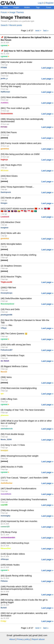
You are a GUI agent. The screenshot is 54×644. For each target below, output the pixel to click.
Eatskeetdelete (7, 114)
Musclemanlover (7, 304)
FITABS (4, 68)
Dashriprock (6, 192)
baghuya (4, 160)
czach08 (4, 505)
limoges (4, 203)
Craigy (3, 621)
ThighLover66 (6, 282)
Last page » (47, 68)
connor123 (5, 527)
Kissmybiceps (7, 293)
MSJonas (5, 170)
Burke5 (4, 608)
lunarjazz (4, 450)
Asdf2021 (5, 103)
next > (38, 30)
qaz (2, 394)
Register (50, 3)
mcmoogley (6, 516)
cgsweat (4, 45)
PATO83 (4, 127)
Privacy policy (23, 639)
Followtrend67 (7, 350)
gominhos (5, 149)
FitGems (4, 581)
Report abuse (38, 639)
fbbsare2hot (6, 548)
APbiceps (5, 559)
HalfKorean (5, 92)
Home (5, 7)
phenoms (5, 415)
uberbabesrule (7, 429)
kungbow (5, 228)
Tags (38, 7)
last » (46, 30)
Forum (49, 7)
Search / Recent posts (11, 25)
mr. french (5, 361)
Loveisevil (5, 217)
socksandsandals (8, 538)
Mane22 (4, 372)
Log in (41, 3)
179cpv (4, 328)
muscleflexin (6, 494)
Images (16, 7)
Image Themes (17, 12)
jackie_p (4, 79)
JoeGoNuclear (7, 483)
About (12, 639)
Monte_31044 (6, 440)
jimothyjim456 (6, 315)
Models (27, 7)
